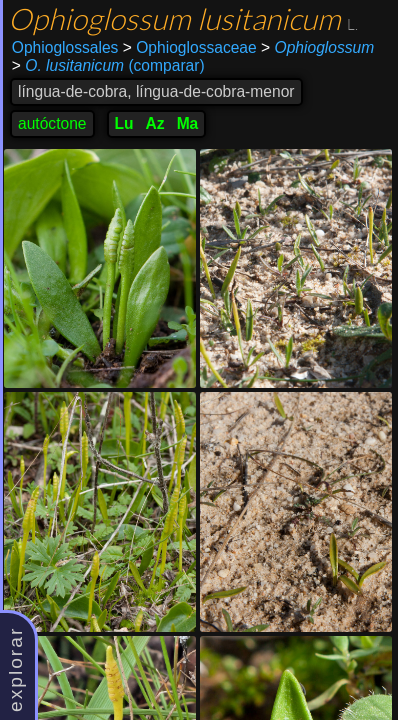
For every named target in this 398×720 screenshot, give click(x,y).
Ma (188, 123)
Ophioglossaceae (190, 47)
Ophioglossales (65, 47)
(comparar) (108, 66)
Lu (124, 123)
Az (155, 123)
